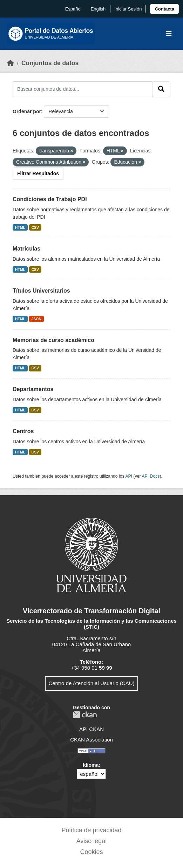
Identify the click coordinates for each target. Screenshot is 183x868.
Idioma (91, 765)
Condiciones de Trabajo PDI (50, 199)
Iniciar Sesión (128, 9)
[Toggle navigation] (169, 34)
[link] (164, 9)
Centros (23, 431)
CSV (35, 227)
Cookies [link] (91, 852)
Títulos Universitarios (41, 291)
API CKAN (91, 729)
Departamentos (33, 389)
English (98, 9)
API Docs (151, 476)
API (129, 476)
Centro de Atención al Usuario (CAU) (91, 683)
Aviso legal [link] (92, 841)
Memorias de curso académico (53, 340)
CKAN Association (91, 740)
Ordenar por (27, 111)
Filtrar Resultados (38, 173)
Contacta (164, 9)
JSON (37, 319)
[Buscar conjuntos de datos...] (83, 89)
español (73, 9)
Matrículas (26, 249)
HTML (20, 227)
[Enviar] (161, 89)
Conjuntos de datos (50, 63)
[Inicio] (11, 63)
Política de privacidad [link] (91, 830)
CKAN (85, 715)
